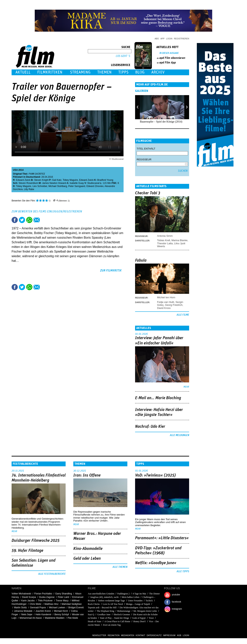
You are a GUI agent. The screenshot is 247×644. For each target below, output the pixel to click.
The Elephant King (105, 611)
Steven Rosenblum (28, 183)
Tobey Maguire (70, 180)
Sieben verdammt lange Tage (111, 601)
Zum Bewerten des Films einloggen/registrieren (47, 211)
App (163, 39)
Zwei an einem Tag (112, 625)
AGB (179, 635)
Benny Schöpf (62, 614)
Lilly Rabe (29, 189)
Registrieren (181, 39)
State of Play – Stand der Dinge (115, 618)
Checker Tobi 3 (148, 193)
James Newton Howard (54, 183)
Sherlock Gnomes (122, 614)
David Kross (164, 308)
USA (15, 170)
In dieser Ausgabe (169, 53)
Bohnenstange (124, 611)
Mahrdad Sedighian (72, 604)
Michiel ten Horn (166, 297)
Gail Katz (57, 180)
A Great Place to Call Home (117, 621)
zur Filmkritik (111, 270)
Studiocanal (93, 183)
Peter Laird (64, 597)
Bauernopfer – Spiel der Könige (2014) (161, 122)
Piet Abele (73, 618)
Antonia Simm (165, 236)
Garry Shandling (64, 594)
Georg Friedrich (174, 305)
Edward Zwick (23, 180)
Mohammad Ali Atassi (31, 618)
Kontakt (140, 635)
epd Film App (168, 63)
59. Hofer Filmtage (27, 551)
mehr (186, 387)
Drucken (44, 220)
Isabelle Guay (77, 183)
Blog (140, 72)
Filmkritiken (50, 72)
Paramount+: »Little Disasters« (162, 538)
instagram (177, 609)
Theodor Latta (165, 243)
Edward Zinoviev (95, 186)
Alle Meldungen (179, 435)
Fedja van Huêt (166, 302)
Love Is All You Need (113, 604)
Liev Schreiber (40, 186)
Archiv (158, 72)
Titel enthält (146, 149)
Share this (15, 220)
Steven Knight (41, 180)
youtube (176, 595)
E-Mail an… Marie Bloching (158, 398)
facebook (176, 602)
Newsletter (99, 635)
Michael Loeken (57, 608)
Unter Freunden (135, 601)
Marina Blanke (179, 240)
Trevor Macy (62, 601)
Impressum (169, 635)
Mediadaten (128, 635)
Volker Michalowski (21, 594)
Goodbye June (104, 614)
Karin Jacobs (28, 601)
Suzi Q (91, 614)
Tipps (123, 72)
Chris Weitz (35, 604)
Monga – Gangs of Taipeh (138, 604)
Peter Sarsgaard (77, 186)
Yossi (151, 618)
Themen (104, 72)
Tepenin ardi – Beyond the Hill (102, 608)
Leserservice (121, 65)
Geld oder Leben (87, 559)
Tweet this (22, 220)
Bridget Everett (76, 608)
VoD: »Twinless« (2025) (155, 475)
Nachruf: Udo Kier (150, 427)
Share (29, 220)
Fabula (141, 260)
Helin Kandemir (43, 614)
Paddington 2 (123, 594)
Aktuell (23, 72)
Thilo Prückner (45, 601)
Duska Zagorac (47, 597)
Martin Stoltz (21, 608)
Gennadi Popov (38, 608)
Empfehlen (37, 220)
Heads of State (95, 621)
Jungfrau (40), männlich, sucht (104, 597)
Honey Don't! (140, 621)
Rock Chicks (94, 604)
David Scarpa (29, 597)
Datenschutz (154, 635)
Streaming (80, 72)
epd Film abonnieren (172, 58)
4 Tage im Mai (139, 594)
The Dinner (154, 594)
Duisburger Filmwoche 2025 (36, 541)
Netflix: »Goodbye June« (156, 563)
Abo (157, 39)
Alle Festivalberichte (52, 574)
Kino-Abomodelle (88, 549)
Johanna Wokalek (23, 611)
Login (169, 39)
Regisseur (144, 159)
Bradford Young (105, 180)
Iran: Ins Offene (87, 475)
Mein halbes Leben (130, 597)
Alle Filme (183, 315)
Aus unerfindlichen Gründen (101, 594)
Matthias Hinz (52, 604)
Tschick (149, 601)
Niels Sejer (27, 614)
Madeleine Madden (55, 618)
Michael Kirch (61, 611)
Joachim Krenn (43, 611)
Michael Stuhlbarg (58, 186)
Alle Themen (120, 567)
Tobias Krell (164, 240)
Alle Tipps (183, 571)
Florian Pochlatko (43, 594)
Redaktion (114, 635)
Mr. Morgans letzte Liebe (145, 611)
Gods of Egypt (139, 618)
